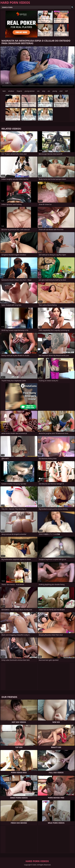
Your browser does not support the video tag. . (37, 67)
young (55, 91)
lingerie (19, 91)
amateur (11, 91)
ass (49, 91)
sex (38, 91)
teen (4, 91)
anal (61, 91)
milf (66, 91)
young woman (30, 91)
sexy (44, 91)
